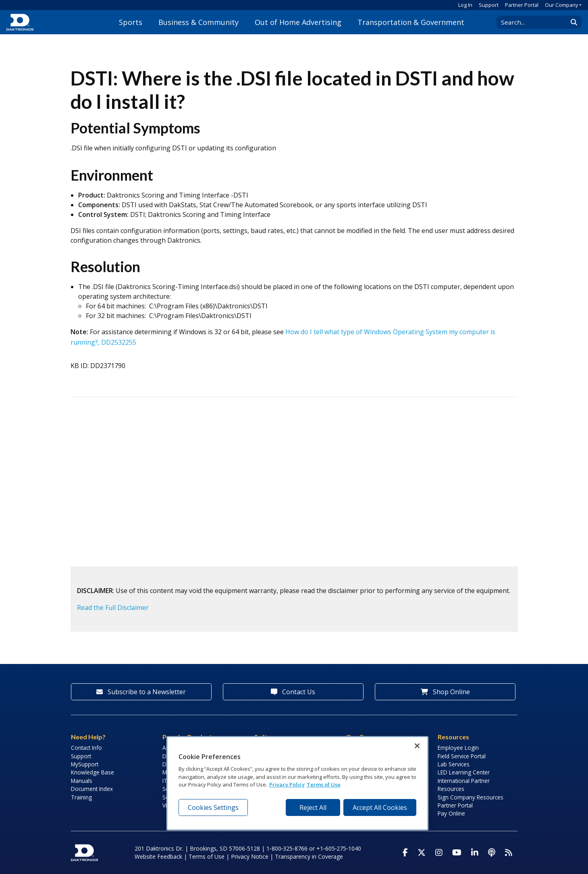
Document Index (92, 789)
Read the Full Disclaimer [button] (113, 608)
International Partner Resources (464, 785)
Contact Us (293, 692)
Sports (131, 22)
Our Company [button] (561, 5)
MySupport (85, 764)
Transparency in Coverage (309, 856)
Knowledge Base (92, 772)
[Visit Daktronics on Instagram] (439, 853)
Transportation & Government (411, 22)
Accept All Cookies (380, 807)
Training (81, 797)
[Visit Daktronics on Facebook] (405, 853)
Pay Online (451, 813)
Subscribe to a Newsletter (141, 692)
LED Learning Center (464, 772)
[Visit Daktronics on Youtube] (457, 853)
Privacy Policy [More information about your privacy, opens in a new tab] (287, 785)
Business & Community (198, 22)
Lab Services (454, 764)
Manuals (82, 781)
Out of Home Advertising (298, 22)
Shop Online (445, 692)
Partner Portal (522, 5)
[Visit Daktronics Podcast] (492, 853)
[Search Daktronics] (536, 22)
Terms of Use (207, 856)
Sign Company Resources (471, 797)
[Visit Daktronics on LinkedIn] (475, 853)
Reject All (313, 807)
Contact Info (86, 748)
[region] (297, 783)
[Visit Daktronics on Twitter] (422, 853)
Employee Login (458, 748)
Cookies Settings (213, 807)
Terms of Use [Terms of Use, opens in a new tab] (324, 785)
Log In (465, 5)
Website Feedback (158, 856)
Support (489, 5)
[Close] (417, 746)
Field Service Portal (462, 756)
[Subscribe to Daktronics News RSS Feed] (509, 853)
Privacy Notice (250, 856)
